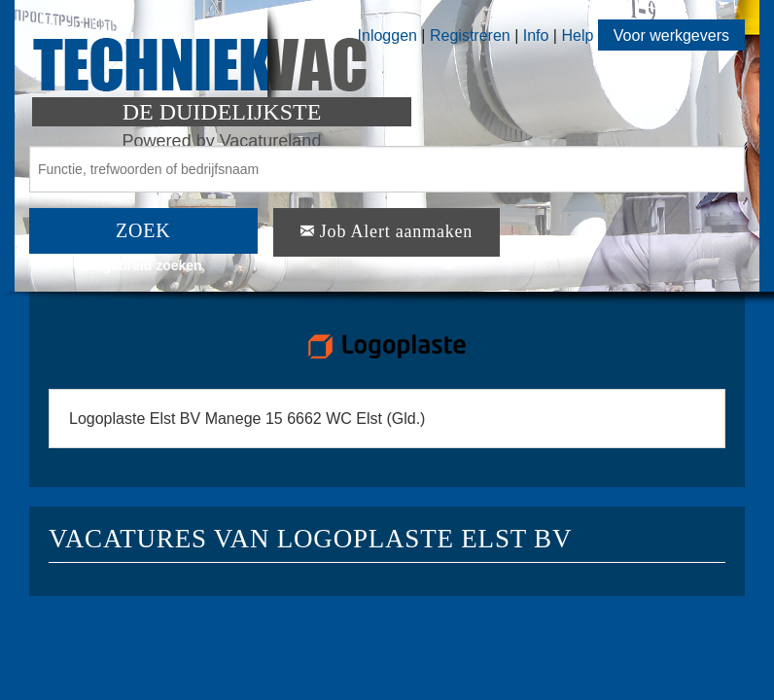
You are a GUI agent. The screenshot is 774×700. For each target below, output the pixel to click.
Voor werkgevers (671, 35)
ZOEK (143, 230)
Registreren (472, 35)
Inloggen (387, 35)
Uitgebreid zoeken (143, 265)
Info (536, 35)
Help (577, 35)
